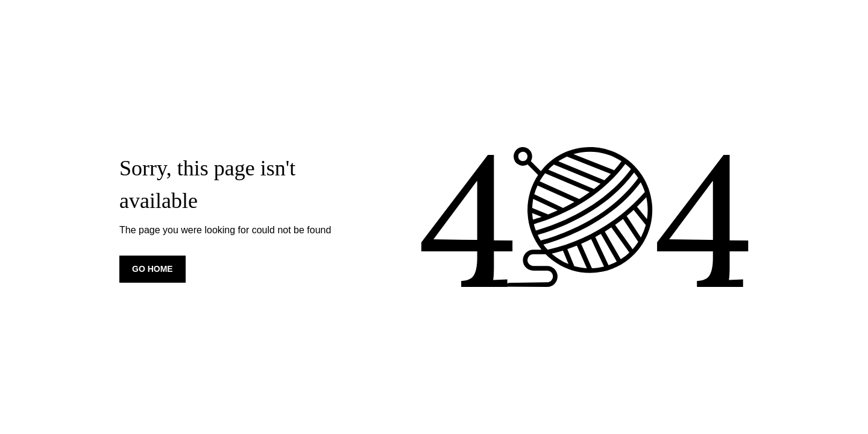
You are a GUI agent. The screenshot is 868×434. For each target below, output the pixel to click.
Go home (153, 269)
